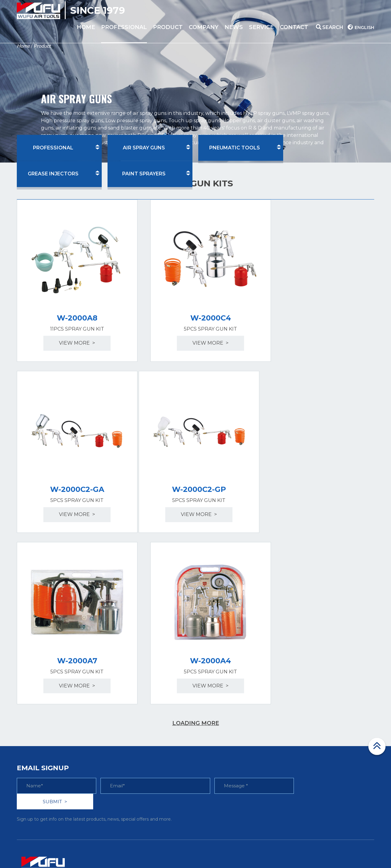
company (204, 27)
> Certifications (218, 712)
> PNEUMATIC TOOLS (137, 725)
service (261, 27)
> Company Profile (222, 699)
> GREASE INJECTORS (137, 737)
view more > (72, 332)
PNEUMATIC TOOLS (235, 148)
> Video (299, 712)
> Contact (301, 737)
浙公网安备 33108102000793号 (302, 848)
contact (294, 27)
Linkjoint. (245, 848)
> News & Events (220, 737)
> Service (301, 725)
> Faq (297, 699)
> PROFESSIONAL (132, 699)
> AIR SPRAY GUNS (133, 712)
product (168, 27)
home (86, 27)
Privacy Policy (355, 856)
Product (42, 46)
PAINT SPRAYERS (144, 174)
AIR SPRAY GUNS (144, 148)
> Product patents (222, 725)
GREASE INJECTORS (53, 174)
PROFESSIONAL (124, 27)
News (234, 27)
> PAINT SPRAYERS (134, 750)
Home (23, 46)
